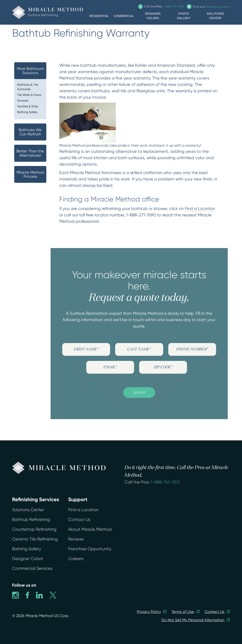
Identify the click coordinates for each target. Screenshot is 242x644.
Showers (23, 101)
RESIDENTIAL (99, 16)
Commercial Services (32, 568)
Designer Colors (28, 559)
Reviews (76, 539)
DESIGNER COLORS (153, 16)
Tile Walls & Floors (29, 95)
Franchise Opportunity (90, 549)
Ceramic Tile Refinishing (35, 539)
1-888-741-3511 (165, 482)
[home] (48, 12)
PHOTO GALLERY (184, 16)
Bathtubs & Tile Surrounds (28, 87)
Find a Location (200, 209)
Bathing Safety (27, 112)
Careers (76, 559)
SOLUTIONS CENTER (215, 16)
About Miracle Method (90, 529)
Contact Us (79, 520)
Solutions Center (28, 510)
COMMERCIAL (124, 16)
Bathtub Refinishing (31, 520)
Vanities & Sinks (28, 106)
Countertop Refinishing (34, 529)
